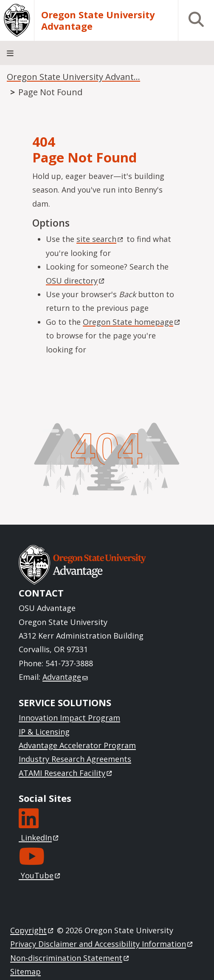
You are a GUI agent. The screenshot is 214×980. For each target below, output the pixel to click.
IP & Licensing (44, 732)
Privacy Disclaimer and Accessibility (102, 944)
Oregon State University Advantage (98, 21)
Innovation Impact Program (69, 718)
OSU (76, 281)
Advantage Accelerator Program (77, 745)
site (100, 239)
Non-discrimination (70, 958)
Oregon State (132, 322)
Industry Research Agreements (75, 759)
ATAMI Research (66, 773)
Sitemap (25, 971)
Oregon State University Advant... (73, 77)
